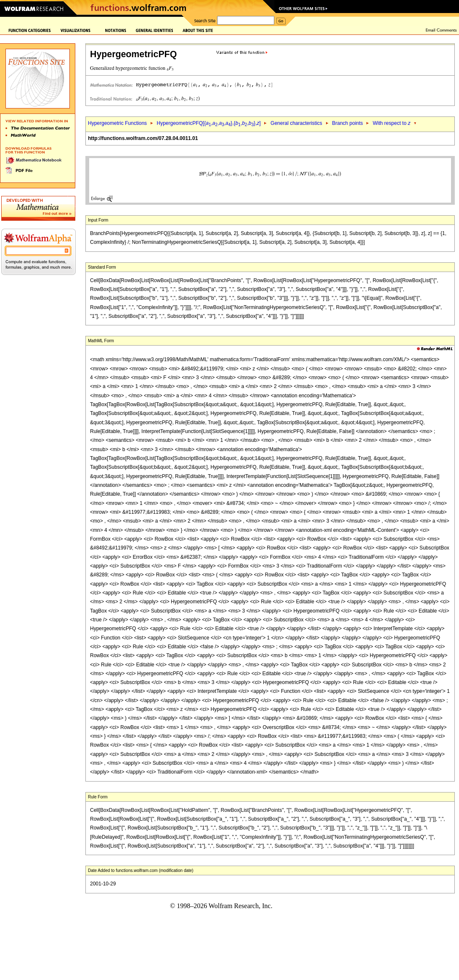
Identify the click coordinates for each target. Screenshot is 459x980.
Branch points (347, 123)
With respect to (391, 123)
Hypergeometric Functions (117, 123)
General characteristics (296, 123)
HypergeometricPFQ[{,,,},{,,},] (208, 123)
